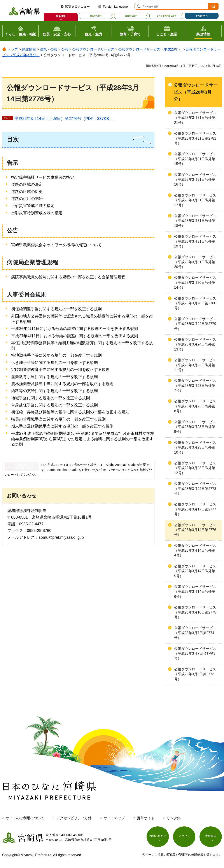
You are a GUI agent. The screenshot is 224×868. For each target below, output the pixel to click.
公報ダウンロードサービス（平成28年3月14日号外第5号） (195, 571)
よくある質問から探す (166, 16)
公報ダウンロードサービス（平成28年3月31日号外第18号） (195, 221)
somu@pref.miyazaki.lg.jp (61, 537)
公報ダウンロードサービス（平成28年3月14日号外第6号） (195, 592)
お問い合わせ (158, 837)
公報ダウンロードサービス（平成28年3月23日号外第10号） (195, 447)
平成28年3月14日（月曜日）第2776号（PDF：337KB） (64, 119)
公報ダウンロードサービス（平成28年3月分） (196, 92)
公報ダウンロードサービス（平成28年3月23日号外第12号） (195, 468)
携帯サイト (146, 818)
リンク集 (174, 818)
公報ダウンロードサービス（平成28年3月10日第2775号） (195, 612)
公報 (65, 49)
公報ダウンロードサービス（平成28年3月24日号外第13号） (195, 344)
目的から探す (96, 16)
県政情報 (29, 49)
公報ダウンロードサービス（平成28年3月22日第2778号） (195, 489)
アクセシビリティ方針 (74, 818)
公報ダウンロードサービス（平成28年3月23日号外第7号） (195, 386)
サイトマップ (114, 818)
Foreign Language (115, 7)
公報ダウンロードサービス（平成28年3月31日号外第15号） (195, 159)
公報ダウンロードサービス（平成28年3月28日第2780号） (195, 303)
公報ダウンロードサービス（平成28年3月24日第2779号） (195, 324)
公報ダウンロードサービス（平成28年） (150, 49)
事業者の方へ (202, 16)
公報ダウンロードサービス (93, 49)
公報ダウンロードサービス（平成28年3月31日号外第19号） (195, 241)
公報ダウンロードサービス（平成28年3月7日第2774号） (195, 633)
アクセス (184, 837)
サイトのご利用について (25, 818)
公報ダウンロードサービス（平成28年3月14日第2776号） (195, 530)
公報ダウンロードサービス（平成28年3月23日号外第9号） (195, 427)
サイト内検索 (138, 6)
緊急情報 (61, 16)
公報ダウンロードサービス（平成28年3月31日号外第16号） (195, 180)
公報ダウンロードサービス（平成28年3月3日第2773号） (195, 674)
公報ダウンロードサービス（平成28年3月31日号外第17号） (195, 200)
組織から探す (131, 16)
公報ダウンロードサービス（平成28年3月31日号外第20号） (195, 262)
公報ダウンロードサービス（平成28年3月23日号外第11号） (195, 365)
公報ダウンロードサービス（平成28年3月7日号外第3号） (195, 654)
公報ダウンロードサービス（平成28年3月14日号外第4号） (195, 551)
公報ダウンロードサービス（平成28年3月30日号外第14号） (195, 282)
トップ (13, 49)
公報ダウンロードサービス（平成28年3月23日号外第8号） (195, 406)
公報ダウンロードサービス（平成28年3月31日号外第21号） (195, 118)
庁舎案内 (211, 837)
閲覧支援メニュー (77, 7)
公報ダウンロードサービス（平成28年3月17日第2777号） (195, 509)
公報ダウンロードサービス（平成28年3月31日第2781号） (195, 138)
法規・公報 (49, 49)
